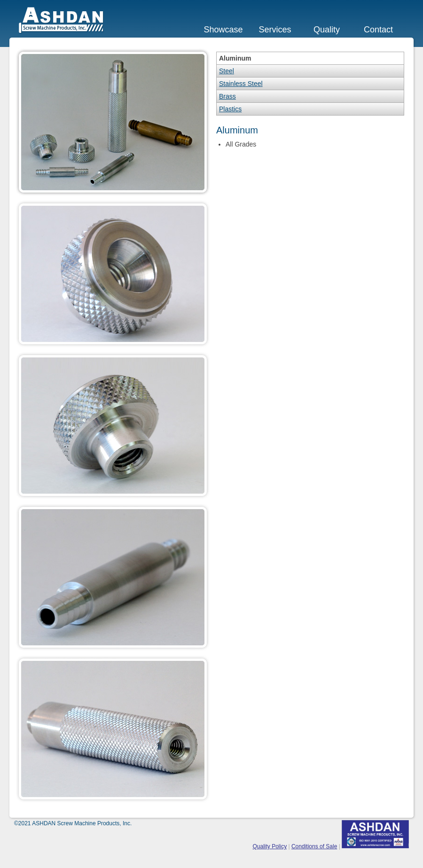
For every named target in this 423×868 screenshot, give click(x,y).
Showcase (223, 30)
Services (275, 30)
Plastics (230, 109)
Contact (378, 30)
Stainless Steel (241, 84)
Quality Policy (270, 846)
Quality (327, 30)
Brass (227, 96)
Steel (227, 71)
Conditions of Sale (314, 846)
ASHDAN (62, 20)
